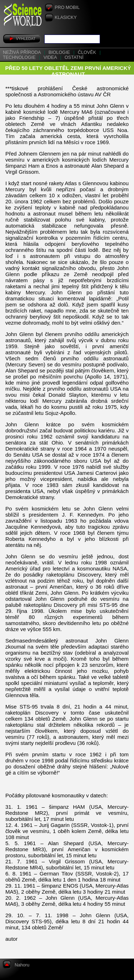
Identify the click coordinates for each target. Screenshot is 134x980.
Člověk (88, 52)
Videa (51, 57)
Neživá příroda (22, 52)
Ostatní (74, 57)
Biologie (60, 52)
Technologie (20, 57)
